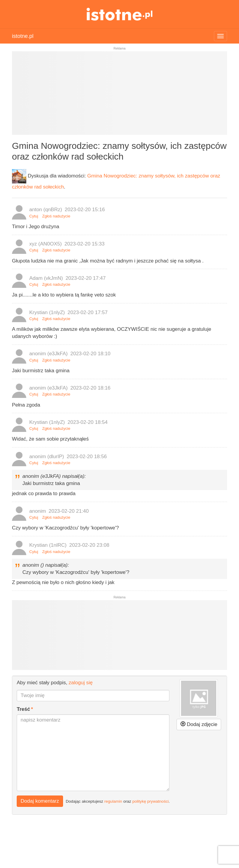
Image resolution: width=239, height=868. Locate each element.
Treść (23, 709)
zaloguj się (81, 683)
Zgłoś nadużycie (56, 216)
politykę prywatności (151, 801)
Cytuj (34, 216)
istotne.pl (120, 14)
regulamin (113, 801)
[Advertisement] (119, 95)
